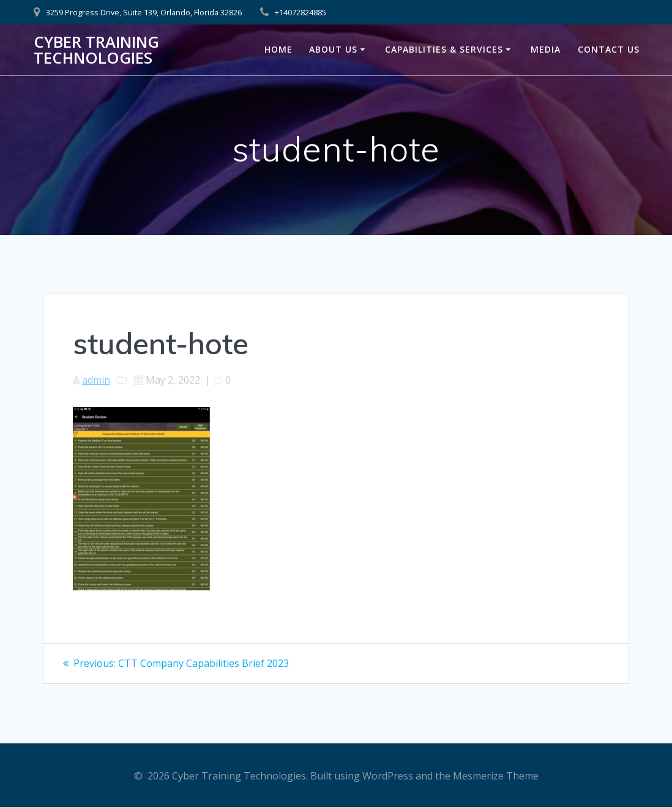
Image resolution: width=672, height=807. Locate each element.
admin (96, 380)
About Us (333, 49)
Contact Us (609, 49)
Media (546, 49)
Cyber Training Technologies (96, 50)
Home (278, 49)
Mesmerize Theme (496, 776)
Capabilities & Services (444, 49)
